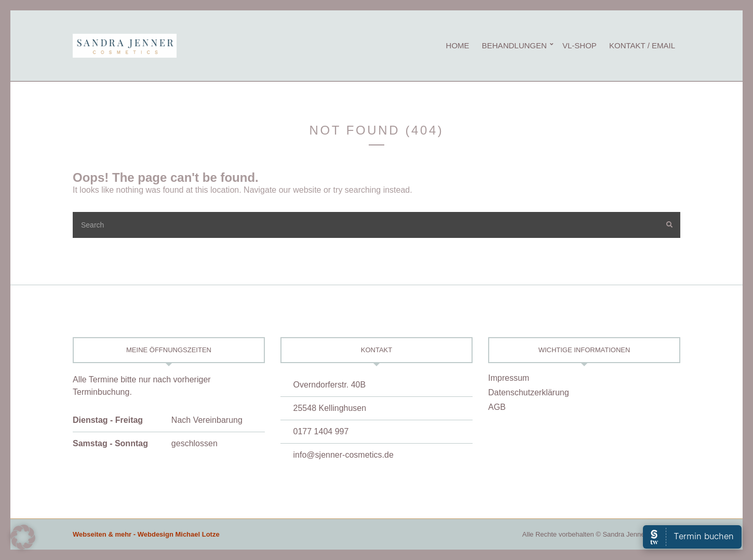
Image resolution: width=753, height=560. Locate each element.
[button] (23, 537)
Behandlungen (514, 45)
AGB (497, 407)
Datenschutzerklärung (529, 392)
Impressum (509, 378)
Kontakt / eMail (642, 45)
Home (458, 45)
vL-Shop (580, 45)
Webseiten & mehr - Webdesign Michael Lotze (146, 534)
